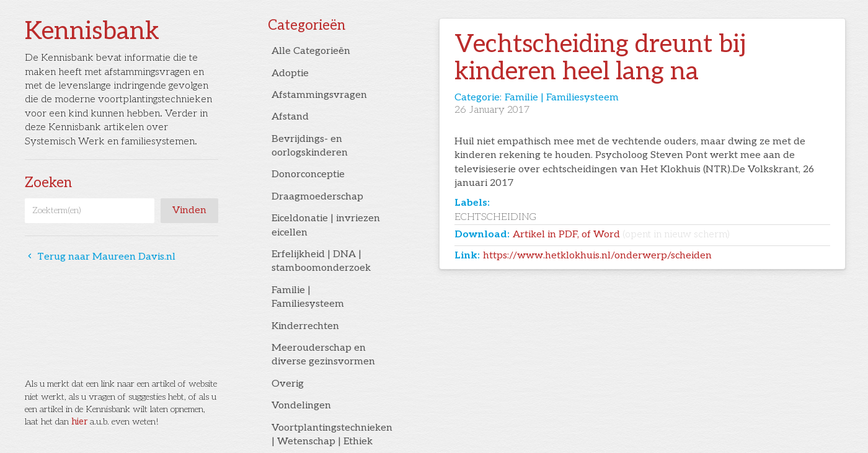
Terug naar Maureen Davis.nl (100, 257)
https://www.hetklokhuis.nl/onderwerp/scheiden (597, 256)
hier (79, 422)
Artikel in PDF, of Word (621, 235)
